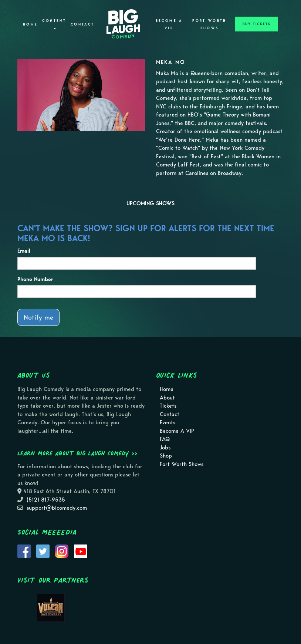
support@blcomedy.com (57, 508)
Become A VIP (169, 24)
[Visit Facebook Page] (24, 550)
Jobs (165, 448)
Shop (166, 456)
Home (30, 24)
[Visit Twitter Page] (43, 550)
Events (168, 422)
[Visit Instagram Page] (62, 550)
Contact (83, 24)
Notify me (38, 317)
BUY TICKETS (257, 24)
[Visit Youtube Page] (81, 550)
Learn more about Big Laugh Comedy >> (77, 453)
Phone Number (35, 279)
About (167, 398)
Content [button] (54, 24)
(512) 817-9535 (46, 500)
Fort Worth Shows (209, 24)
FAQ (165, 439)
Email (24, 251)
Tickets (168, 406)
